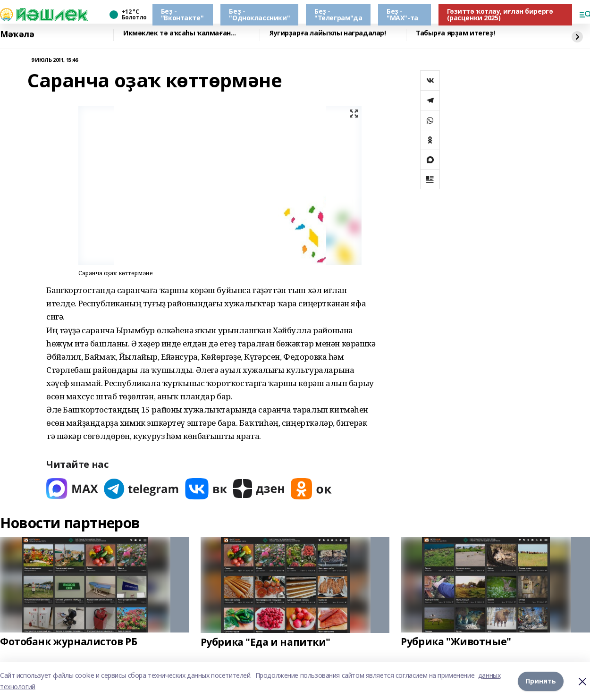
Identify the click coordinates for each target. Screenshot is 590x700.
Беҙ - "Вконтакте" (182, 14)
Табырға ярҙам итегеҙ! (455, 33)
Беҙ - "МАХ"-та (402, 14)
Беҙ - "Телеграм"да (338, 14)
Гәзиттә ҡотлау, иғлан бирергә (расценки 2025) (500, 14)
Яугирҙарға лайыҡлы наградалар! (328, 33)
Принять (541, 681)
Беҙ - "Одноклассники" (259, 14)
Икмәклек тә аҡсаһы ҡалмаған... (179, 33)
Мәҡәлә (17, 34)
